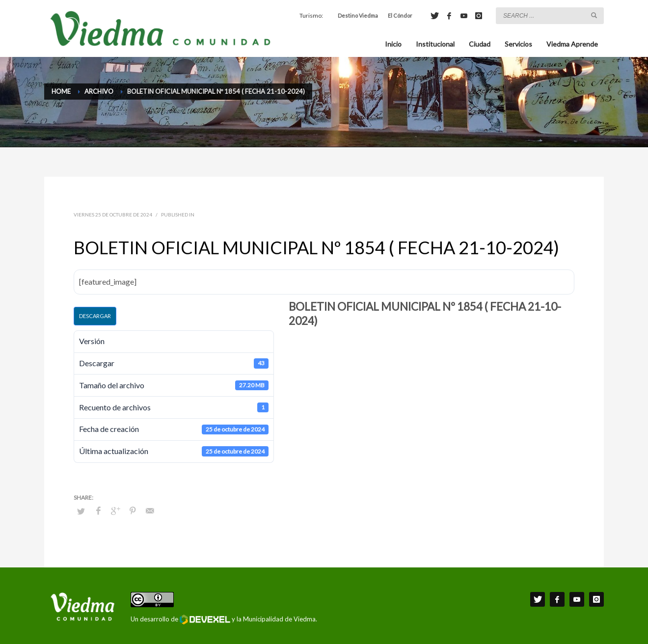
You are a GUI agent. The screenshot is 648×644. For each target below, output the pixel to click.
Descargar (95, 316)
